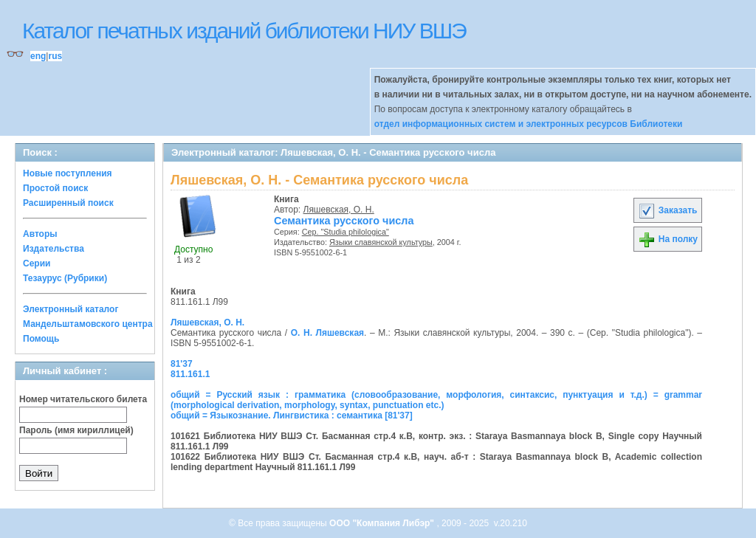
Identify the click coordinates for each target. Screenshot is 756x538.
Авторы (40, 234)
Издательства (54, 249)
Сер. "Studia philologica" (346, 232)
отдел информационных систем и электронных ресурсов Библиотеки (529, 124)
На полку (668, 239)
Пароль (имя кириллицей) (76, 430)
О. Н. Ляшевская (327, 333)
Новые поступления (68, 173)
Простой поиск (55, 188)
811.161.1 (190, 374)
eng (38, 56)
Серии (37, 263)
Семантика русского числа (344, 221)
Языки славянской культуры (381, 242)
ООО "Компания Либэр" (383, 523)
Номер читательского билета (83, 399)
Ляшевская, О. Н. (339, 210)
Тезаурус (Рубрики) (65, 278)
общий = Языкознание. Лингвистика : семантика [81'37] (292, 415)
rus (55, 56)
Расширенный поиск (68, 203)
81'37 (182, 364)
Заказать (667, 210)
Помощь (41, 339)
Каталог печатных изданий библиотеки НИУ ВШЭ (244, 31)
